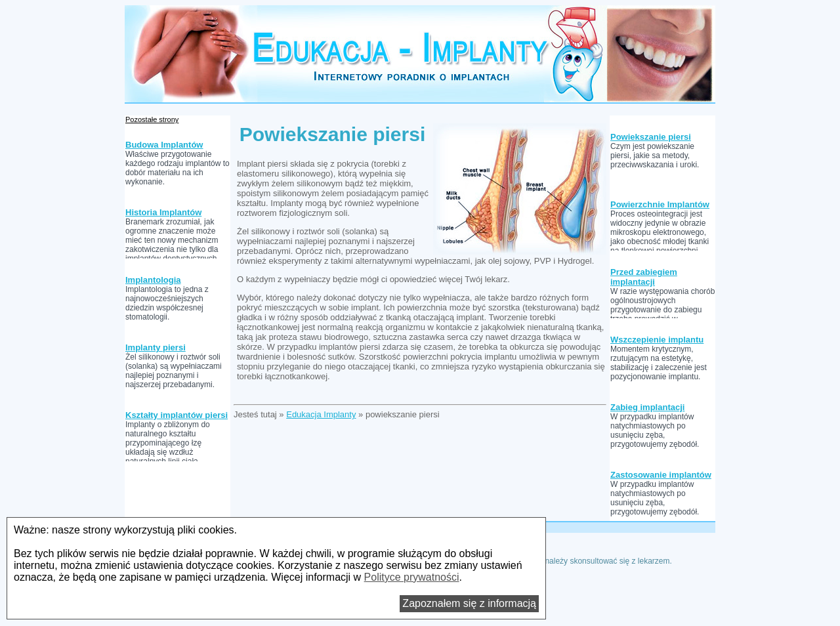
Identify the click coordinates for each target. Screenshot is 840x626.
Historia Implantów (163, 212)
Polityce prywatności (412, 577)
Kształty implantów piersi (177, 415)
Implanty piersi (156, 347)
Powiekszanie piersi (651, 137)
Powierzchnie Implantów (660, 204)
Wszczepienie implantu (657, 340)
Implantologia (153, 280)
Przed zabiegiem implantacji (644, 277)
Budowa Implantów (164, 145)
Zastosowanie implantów (661, 475)
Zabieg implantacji (647, 407)
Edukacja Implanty (321, 414)
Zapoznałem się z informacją (469, 603)
